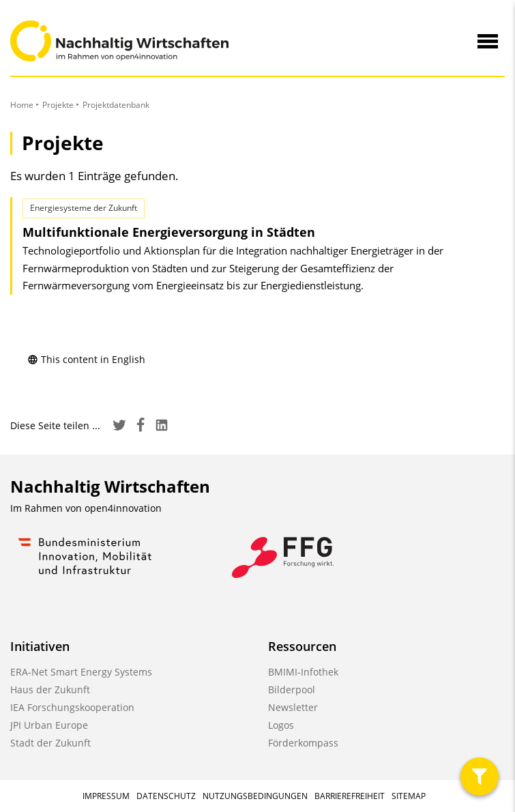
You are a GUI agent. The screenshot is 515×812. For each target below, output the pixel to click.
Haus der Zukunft (50, 690)
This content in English (86, 359)
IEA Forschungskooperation (72, 707)
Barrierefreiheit (350, 796)
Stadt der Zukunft (50, 743)
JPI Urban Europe (49, 725)
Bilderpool (292, 690)
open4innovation (123, 508)
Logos (281, 725)
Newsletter (293, 707)
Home (22, 105)
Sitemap (409, 796)
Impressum (106, 796)
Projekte (58, 105)
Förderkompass (303, 743)
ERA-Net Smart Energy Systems (81, 672)
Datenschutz (166, 796)
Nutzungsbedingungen (255, 796)
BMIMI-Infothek (303, 672)
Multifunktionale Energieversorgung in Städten (169, 232)
